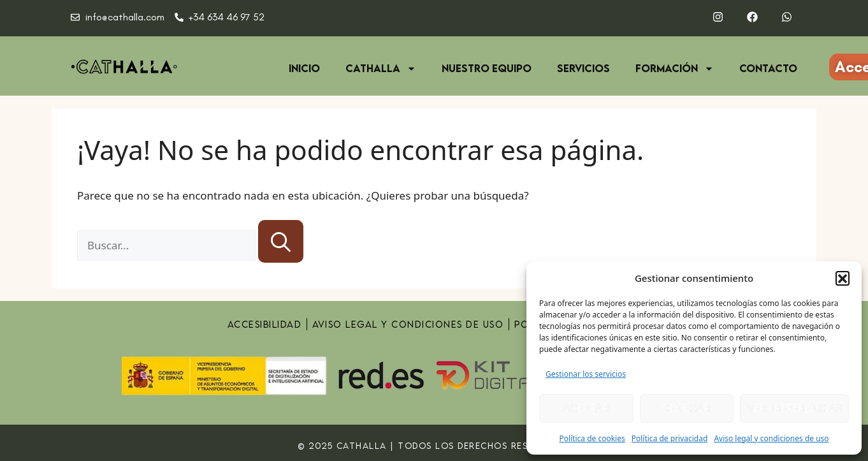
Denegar (687, 408)
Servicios (583, 68)
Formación (675, 69)
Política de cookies (592, 438)
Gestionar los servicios (586, 374)
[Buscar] (281, 241)
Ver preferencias (794, 408)
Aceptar (586, 408)
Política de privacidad (670, 438)
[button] (843, 278)
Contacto (768, 68)
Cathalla (381, 69)
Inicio (304, 68)
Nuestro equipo (487, 68)
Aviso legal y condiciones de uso (771, 438)
